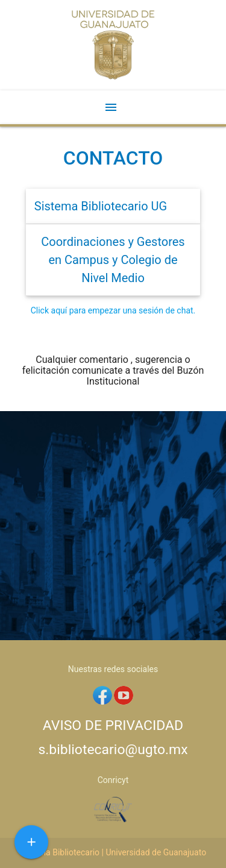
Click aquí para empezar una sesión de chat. (113, 310)
